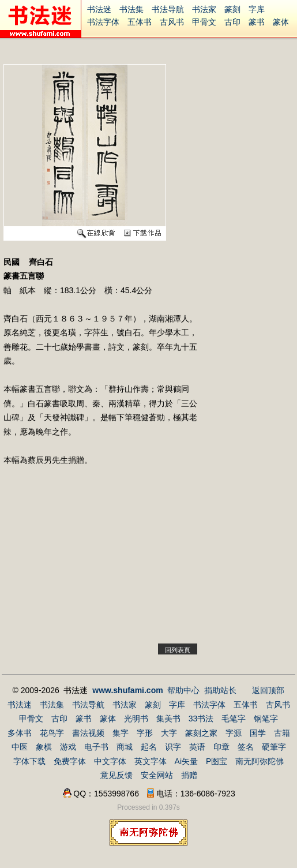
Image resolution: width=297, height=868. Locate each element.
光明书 (136, 719)
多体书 (20, 733)
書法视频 (88, 733)
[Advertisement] (100, 562)
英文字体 (151, 761)
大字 (169, 733)
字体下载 (29, 761)
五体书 (140, 22)
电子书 (96, 747)
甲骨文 (204, 22)
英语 (197, 747)
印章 (221, 747)
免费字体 (70, 761)
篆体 (281, 22)
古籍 (282, 733)
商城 (125, 747)
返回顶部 (268, 690)
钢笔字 (266, 719)
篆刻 (232, 9)
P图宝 (217, 761)
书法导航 (168, 9)
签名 (246, 747)
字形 (145, 733)
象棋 (44, 747)
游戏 (68, 747)
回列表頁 (178, 650)
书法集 (131, 9)
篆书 (257, 22)
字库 (257, 9)
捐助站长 (220, 690)
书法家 (204, 9)
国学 (258, 733)
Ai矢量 (186, 761)
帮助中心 (183, 690)
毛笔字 (234, 719)
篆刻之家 (201, 733)
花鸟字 (52, 733)
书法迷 (99, 9)
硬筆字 (274, 747)
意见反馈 (116, 775)
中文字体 (110, 761)
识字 (173, 747)
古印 (232, 22)
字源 (234, 733)
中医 (20, 747)
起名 (149, 747)
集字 (121, 733)
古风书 (172, 22)
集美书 (168, 719)
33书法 (201, 719)
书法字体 (103, 22)
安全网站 (157, 775)
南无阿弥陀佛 (260, 761)
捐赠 (189, 775)
